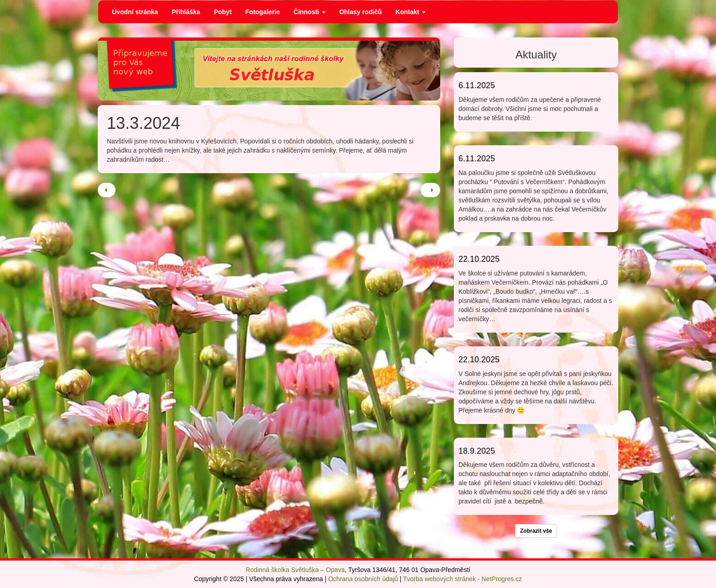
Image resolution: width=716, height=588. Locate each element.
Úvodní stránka (135, 12)
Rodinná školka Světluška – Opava (295, 570)
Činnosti (310, 12)
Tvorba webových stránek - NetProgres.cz (462, 579)
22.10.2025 (479, 259)
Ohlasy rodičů (361, 12)
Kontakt (411, 12)
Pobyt (223, 12)
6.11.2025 (477, 85)
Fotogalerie (262, 12)
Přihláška (186, 12)
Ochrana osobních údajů (363, 579)
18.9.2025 (477, 451)
